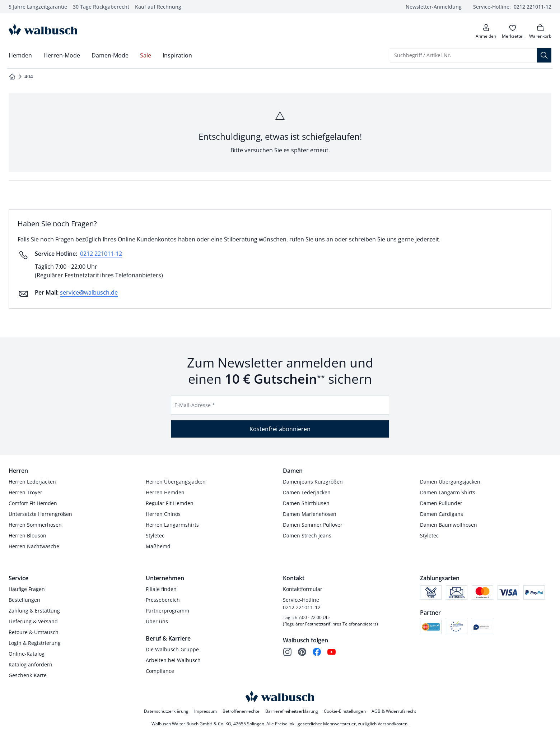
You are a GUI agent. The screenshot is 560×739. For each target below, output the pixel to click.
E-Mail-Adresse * (195, 405)
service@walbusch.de (89, 292)
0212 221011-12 (101, 254)
